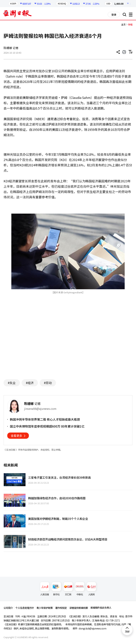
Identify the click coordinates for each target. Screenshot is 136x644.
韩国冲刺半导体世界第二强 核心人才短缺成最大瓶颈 (45, 419)
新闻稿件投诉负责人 (101, 608)
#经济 (30, 383)
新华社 (56, 589)
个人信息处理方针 (25, 608)
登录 (114, 15)
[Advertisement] (68, 342)
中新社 (80, 589)
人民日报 (45, 589)
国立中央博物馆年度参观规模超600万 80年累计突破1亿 (47, 426)
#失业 (12, 383)
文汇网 (68, 589)
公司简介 (8, 608)
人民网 (91, 589)
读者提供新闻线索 (79, 608)
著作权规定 (61, 608)
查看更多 (16, 436)
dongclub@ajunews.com (93, 628)
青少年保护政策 (45, 608)
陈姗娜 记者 (11, 48)
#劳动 (48, 383)
